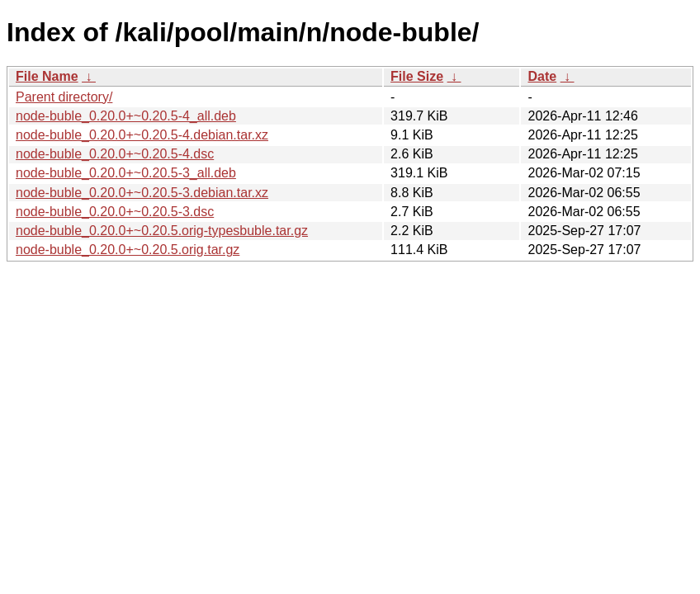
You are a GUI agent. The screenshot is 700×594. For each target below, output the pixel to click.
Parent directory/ (64, 97)
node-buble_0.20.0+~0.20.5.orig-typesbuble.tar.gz (162, 231)
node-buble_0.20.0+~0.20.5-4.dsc (115, 154)
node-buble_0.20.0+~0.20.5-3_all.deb (126, 173)
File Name (47, 76)
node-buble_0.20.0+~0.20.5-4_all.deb (126, 116)
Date (542, 76)
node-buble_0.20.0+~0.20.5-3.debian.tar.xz (142, 193)
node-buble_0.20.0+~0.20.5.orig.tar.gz (128, 250)
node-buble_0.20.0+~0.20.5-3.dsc (115, 212)
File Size (417, 76)
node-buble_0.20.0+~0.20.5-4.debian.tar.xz (142, 135)
